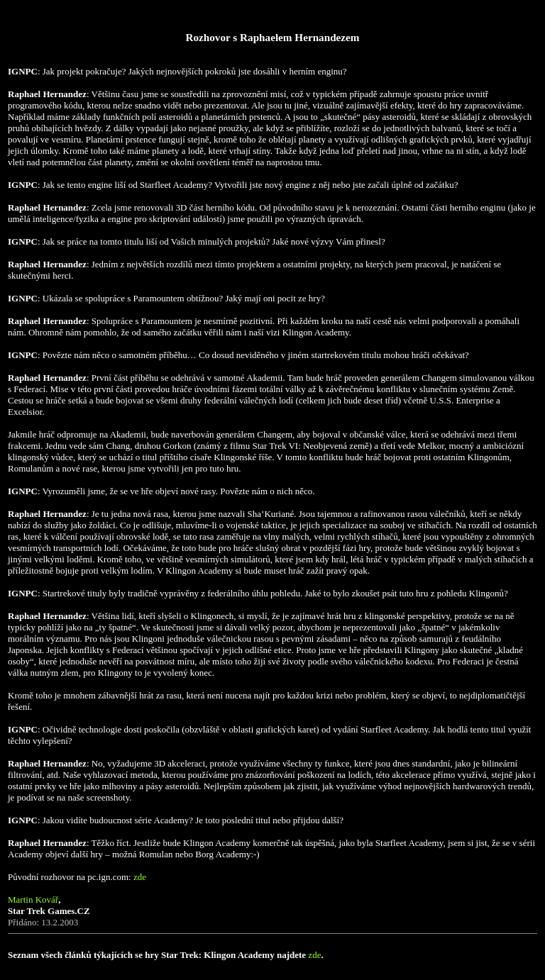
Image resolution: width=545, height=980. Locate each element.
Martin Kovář (33, 900)
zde (140, 877)
